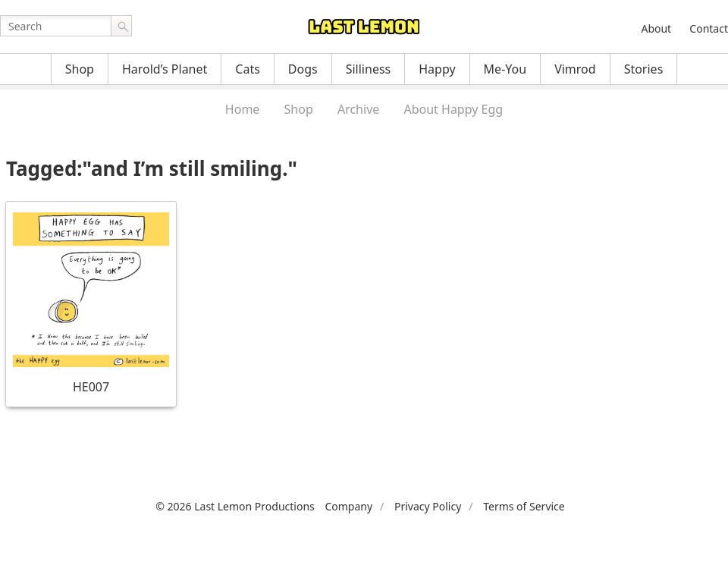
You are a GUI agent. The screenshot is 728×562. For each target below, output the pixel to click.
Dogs (303, 69)
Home (243, 109)
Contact (709, 28)
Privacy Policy (428, 506)
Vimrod (575, 69)
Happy (437, 69)
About (656, 28)
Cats (248, 69)
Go (121, 26)
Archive (358, 109)
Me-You (505, 69)
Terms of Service (524, 506)
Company (348, 506)
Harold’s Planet (165, 69)
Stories (644, 69)
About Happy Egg (453, 109)
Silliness (369, 69)
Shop (80, 69)
